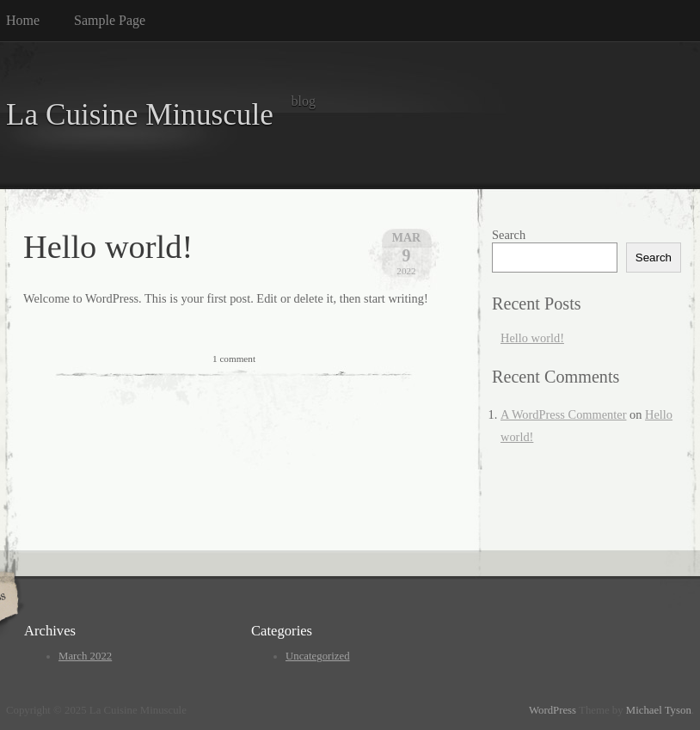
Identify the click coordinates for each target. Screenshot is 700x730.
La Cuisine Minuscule (140, 115)
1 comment (234, 359)
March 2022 (85, 656)
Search (509, 235)
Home (23, 20)
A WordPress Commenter (563, 414)
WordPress (553, 710)
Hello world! (108, 247)
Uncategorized (318, 656)
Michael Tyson (659, 710)
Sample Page (110, 20)
